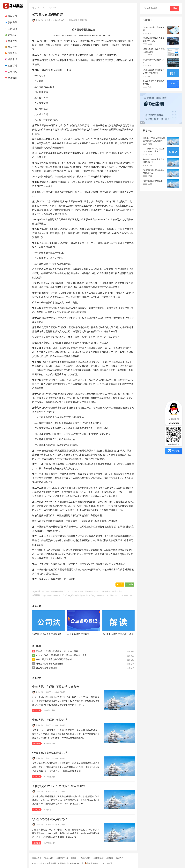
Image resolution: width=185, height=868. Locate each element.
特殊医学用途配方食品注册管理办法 (154, 161)
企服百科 (11, 66)
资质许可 (11, 41)
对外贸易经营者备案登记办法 (50, 664)
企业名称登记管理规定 (78, 634)
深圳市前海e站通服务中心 (153, 61)
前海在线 (120, 858)
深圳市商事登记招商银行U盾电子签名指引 (154, 72)
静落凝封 (75, 858)
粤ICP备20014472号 (75, 863)
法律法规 (53, 8)
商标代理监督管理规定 (153, 181)
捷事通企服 (37, 858)
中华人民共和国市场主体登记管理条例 (54, 659)
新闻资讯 (11, 22)
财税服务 (11, 35)
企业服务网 (53, 591)
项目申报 (11, 59)
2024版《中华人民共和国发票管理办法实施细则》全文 (61, 655)
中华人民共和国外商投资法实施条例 (56, 687)
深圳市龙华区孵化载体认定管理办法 (154, 171)
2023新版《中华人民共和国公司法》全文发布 (55, 634)
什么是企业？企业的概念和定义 (154, 82)
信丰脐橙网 (86, 858)
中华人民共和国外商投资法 (50, 720)
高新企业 (11, 53)
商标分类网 (49, 858)
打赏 (120, 584)
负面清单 (78, 308)
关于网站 (11, 72)
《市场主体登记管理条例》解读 (117, 634)
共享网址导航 (98, 858)
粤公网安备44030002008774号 (99, 863)
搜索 (175, 8)
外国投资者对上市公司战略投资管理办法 (59, 786)
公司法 (121, 41)
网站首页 (11, 16)
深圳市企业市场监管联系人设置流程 (154, 50)
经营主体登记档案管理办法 (50, 753)
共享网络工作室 (62, 858)
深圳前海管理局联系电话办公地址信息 (154, 40)
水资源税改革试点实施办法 (50, 819)
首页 (44, 8)
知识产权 (11, 47)
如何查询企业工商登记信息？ (154, 29)
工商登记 (11, 29)
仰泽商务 (110, 858)
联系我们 (11, 78)
